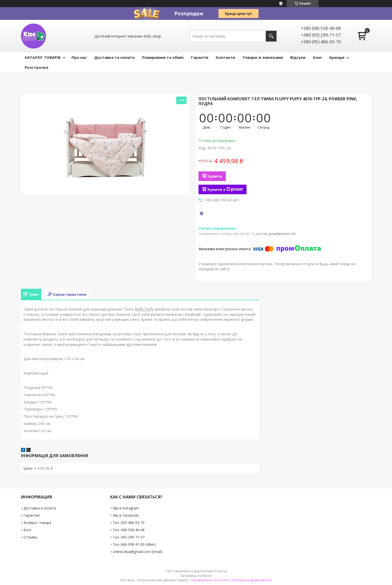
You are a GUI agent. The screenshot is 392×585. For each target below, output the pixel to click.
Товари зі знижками (263, 57)
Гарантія (200, 57)
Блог (317, 57)
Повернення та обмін (163, 57)
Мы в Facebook (126, 515)
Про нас (79, 57)
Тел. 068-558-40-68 (129, 530)
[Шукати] (271, 36)
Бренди (337, 57)
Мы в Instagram (126, 508)
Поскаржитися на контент (210, 580)
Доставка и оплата (40, 508)
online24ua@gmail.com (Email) (138, 552)
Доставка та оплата (114, 57)
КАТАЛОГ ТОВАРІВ (43, 57)
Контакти (225, 57)
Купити (215, 176)
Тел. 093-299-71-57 (129, 537)
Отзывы (30, 537)
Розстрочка (36, 67)
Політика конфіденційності (252, 580)
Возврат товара (37, 523)
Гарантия (31, 515)
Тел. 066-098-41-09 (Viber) (134, 544)
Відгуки (298, 57)
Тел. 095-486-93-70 (129, 523)
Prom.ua (221, 571)
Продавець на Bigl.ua (196, 576)
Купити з (225, 189)
